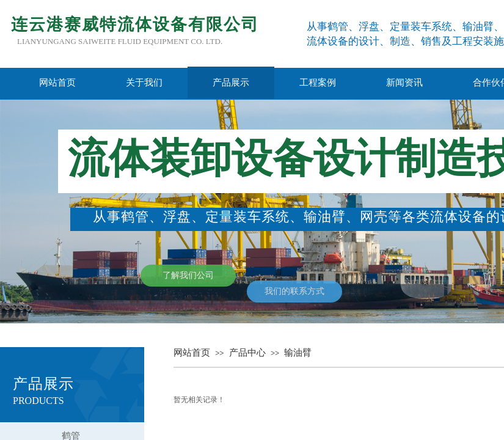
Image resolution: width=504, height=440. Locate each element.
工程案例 (318, 82)
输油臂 (298, 353)
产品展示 (231, 82)
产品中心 (247, 353)
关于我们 (144, 82)
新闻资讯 (404, 82)
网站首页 (57, 82)
